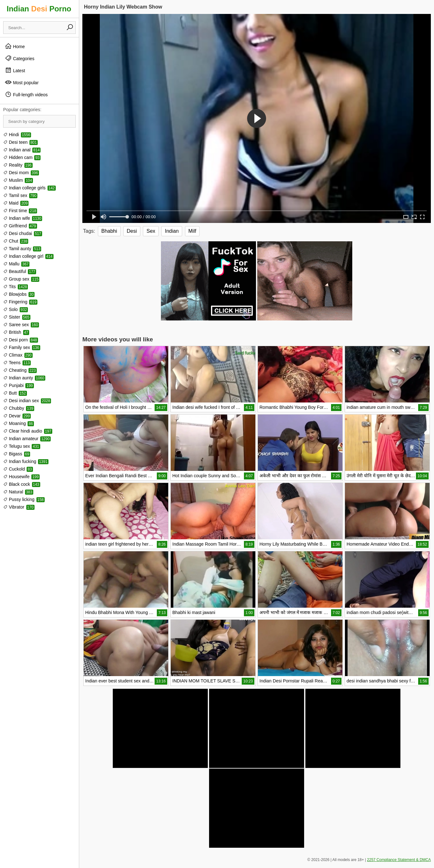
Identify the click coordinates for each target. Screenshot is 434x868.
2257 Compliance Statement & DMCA (399, 860)
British (16, 332)
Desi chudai (23, 233)
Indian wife (23, 218)
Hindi (17, 135)
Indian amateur (27, 439)
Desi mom (21, 173)
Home (15, 46)
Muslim (18, 180)
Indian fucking (26, 461)
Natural (18, 492)
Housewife (21, 477)
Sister (17, 317)
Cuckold (18, 469)
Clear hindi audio (28, 431)
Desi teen (20, 142)
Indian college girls (29, 188)
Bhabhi (109, 231)
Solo (16, 309)
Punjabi (19, 385)
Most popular (22, 82)
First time (20, 211)
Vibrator (19, 507)
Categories (20, 58)
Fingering (20, 302)
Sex (151, 231)
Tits (16, 287)
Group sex (21, 279)
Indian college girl (28, 256)
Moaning (19, 423)
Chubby (19, 408)
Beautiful (20, 271)
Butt (15, 393)
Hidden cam (22, 157)
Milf (192, 231)
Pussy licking (24, 499)
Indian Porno (39, 9)
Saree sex (21, 325)
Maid (16, 203)
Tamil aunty (22, 249)
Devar (17, 416)
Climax (18, 355)
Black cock (22, 484)
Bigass (17, 454)
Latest (15, 70)
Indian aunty (24, 378)
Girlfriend (20, 226)
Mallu (16, 264)
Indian (172, 231)
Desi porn (21, 340)
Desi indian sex (27, 401)
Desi (132, 231)
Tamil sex (20, 195)
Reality (18, 165)
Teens (17, 363)
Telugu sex (22, 446)
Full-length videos (26, 94)
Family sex (22, 347)
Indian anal (22, 150)
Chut (16, 241)
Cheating (20, 370)
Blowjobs (19, 294)
